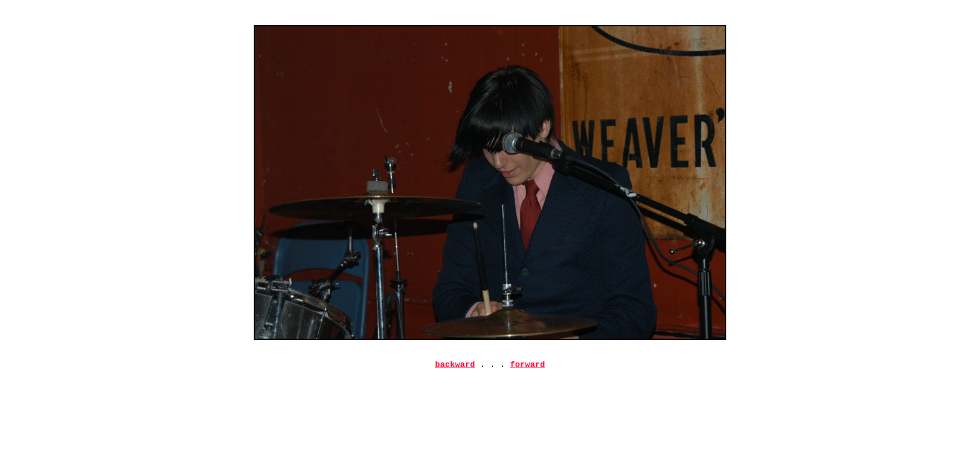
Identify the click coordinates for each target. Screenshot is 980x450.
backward (455, 366)
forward (527, 366)
